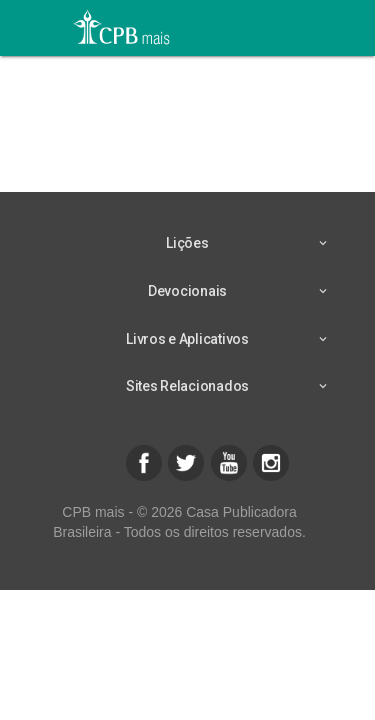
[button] (144, 463)
